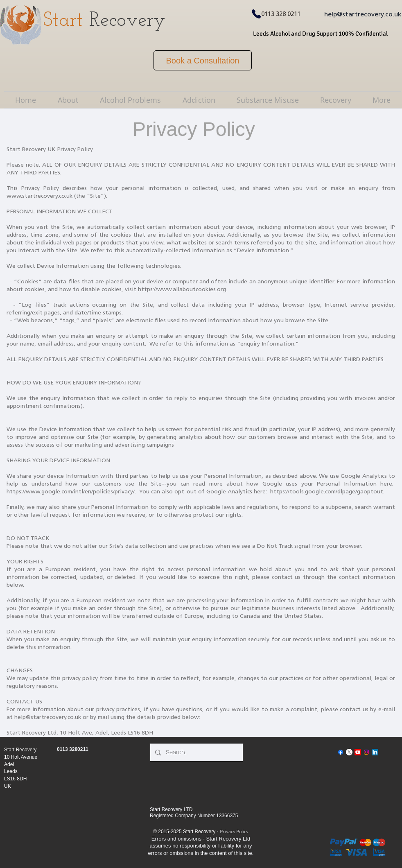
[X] (349, 752)
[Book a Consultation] (203, 60)
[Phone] (256, 14)
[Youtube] (358, 752)
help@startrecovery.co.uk (363, 15)
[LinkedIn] (375, 752)
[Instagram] (366, 752)
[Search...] (196, 752)
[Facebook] (341, 752)
